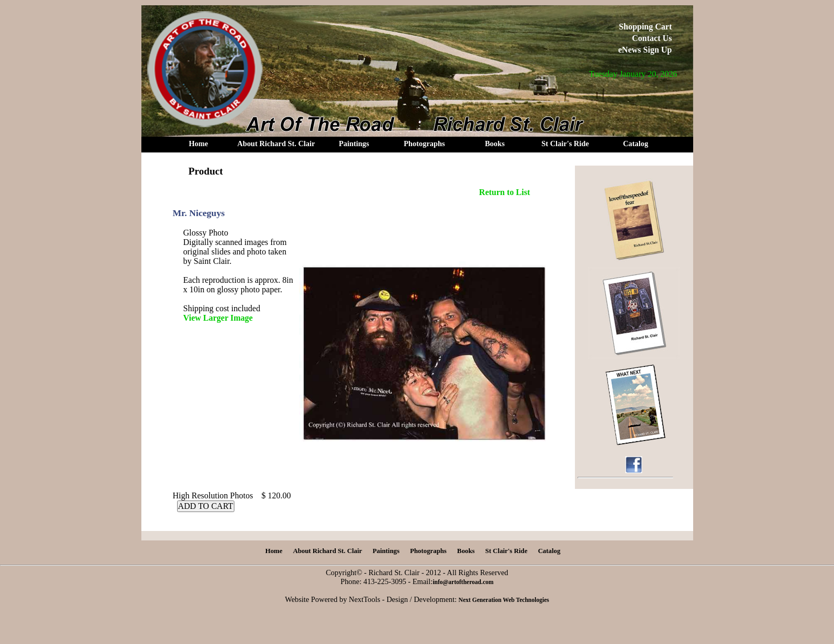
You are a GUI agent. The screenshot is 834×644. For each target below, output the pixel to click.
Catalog (635, 144)
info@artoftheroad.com (463, 582)
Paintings (354, 144)
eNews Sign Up (645, 50)
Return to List (505, 192)
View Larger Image (218, 318)
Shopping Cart (646, 27)
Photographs (424, 144)
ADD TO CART (206, 506)
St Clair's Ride (565, 144)
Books (495, 144)
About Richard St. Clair (276, 144)
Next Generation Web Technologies (504, 600)
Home (198, 144)
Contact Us (652, 38)
